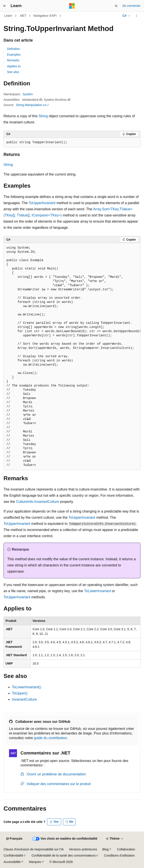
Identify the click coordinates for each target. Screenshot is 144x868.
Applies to (14, 66)
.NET (23, 16)
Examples (14, 55)
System (28, 94)
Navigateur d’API (45, 16)
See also (13, 72)
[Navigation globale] (4, 6)
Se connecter (132, 6)
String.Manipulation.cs (31, 105)
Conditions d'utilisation (119, 855)
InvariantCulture (24, 699)
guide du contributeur (50, 738)
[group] (72, 356)
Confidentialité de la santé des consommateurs (64, 855)
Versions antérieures (83, 849)
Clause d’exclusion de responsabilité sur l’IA (34, 849)
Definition (13, 49)
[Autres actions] (137, 16)
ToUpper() (20, 693)
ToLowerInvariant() (27, 687)
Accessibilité (12, 862)
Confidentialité (13, 855)
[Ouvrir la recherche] (116, 6)
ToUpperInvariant (42, 203)
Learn (8, 16)
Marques (35, 862)
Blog (105, 849)
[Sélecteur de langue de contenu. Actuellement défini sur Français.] (14, 839)
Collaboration (126, 849)
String (43, 116)
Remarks (13, 60)
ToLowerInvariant (98, 591)
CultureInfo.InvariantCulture (38, 502)
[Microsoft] (72, 6)
